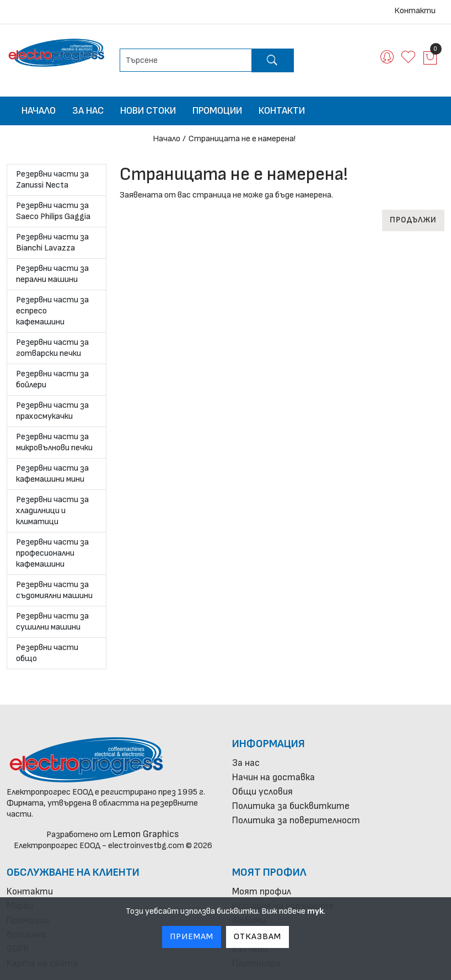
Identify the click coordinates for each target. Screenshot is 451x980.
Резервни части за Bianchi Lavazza (52, 243)
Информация (269, 744)
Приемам (192, 937)
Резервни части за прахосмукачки (52, 411)
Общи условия (262, 792)
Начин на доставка (273, 777)
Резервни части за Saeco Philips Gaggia (53, 211)
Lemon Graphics (146, 834)
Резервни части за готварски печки (52, 348)
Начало (39, 111)
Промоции (217, 111)
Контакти (415, 11)
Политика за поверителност (296, 820)
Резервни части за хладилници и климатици (52, 511)
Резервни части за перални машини (52, 274)
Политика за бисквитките (291, 806)
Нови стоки (148, 111)
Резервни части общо (47, 653)
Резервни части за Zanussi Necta (52, 180)
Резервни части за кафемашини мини (52, 474)
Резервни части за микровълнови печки (54, 442)
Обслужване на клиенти (73, 872)
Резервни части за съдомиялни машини (54, 590)
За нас (88, 111)
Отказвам (257, 937)
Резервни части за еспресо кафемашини (52, 311)
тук (315, 911)
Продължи (413, 220)
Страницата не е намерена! (242, 139)
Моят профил (269, 872)
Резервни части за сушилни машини (52, 622)
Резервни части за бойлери (52, 379)
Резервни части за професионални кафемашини (52, 553)
